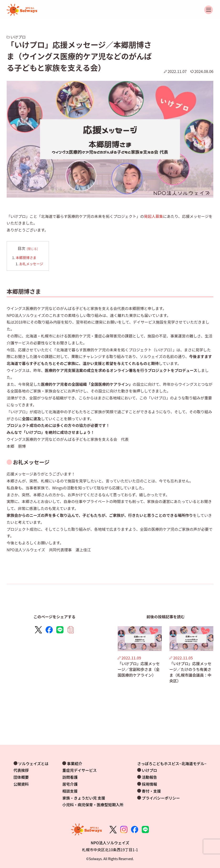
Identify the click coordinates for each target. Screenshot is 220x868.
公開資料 (21, 784)
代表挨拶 (21, 770)
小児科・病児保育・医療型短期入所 (93, 805)
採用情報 (149, 784)
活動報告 (149, 777)
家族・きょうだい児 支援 (84, 798)
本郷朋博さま (26, 257)
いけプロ (149, 770)
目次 (21, 248)
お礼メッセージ (31, 264)
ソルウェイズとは (33, 763)
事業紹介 (74, 763)
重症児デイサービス (79, 770)
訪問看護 (70, 777)
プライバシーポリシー (161, 798)
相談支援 (70, 791)
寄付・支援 (151, 791)
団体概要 (21, 777)
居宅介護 (70, 784)
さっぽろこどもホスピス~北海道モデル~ (172, 763)
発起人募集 (153, 216)
